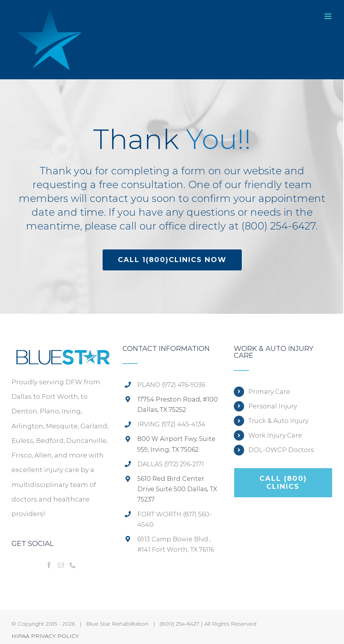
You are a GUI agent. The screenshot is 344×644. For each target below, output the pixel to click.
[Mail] (61, 565)
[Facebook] (49, 565)
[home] (61, 352)
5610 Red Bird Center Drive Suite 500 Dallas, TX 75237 (177, 489)
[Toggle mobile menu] (329, 16)
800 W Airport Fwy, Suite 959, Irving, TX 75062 (176, 444)
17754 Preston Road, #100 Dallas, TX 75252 (178, 405)
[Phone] (73, 565)
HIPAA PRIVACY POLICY (45, 636)
